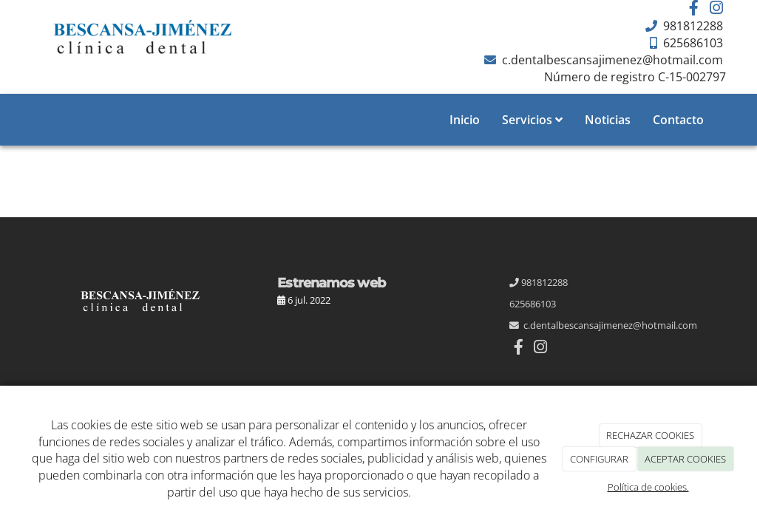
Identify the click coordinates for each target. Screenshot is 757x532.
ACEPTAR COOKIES (685, 459)
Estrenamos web (331, 283)
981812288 (692, 26)
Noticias (608, 120)
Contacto (678, 120)
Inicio (465, 120)
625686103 (692, 43)
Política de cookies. (648, 487)
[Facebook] (694, 9)
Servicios (532, 120)
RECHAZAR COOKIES (650, 435)
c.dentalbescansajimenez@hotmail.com (611, 60)
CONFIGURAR (599, 459)
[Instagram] (716, 9)
